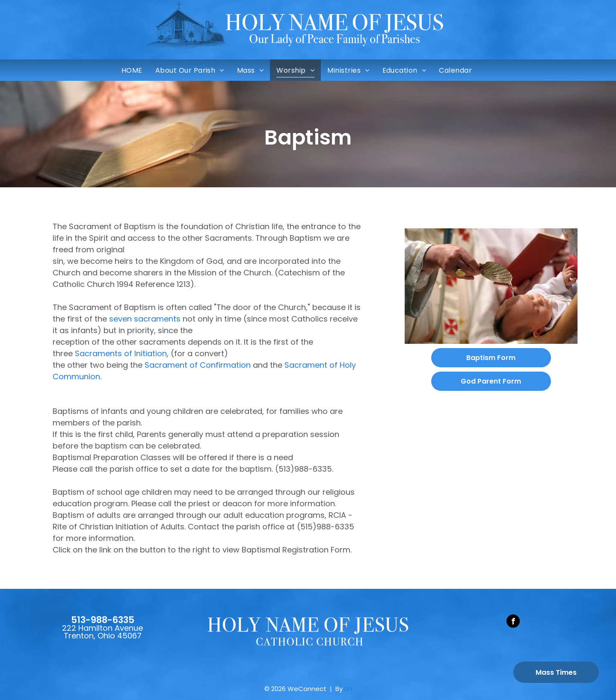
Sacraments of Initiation (121, 353)
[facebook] (513, 622)
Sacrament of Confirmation (198, 365)
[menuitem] (132, 70)
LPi (348, 689)
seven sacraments (145, 319)
